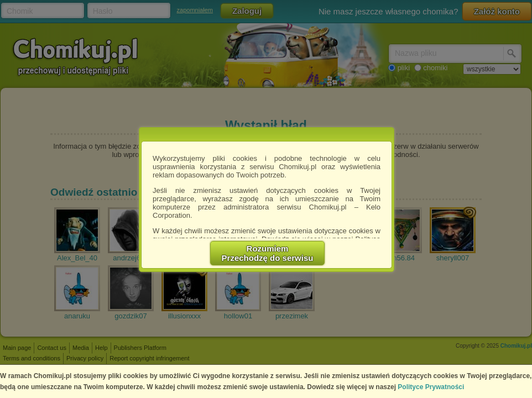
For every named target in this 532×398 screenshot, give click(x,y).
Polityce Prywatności (431, 387)
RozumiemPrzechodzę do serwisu (268, 253)
